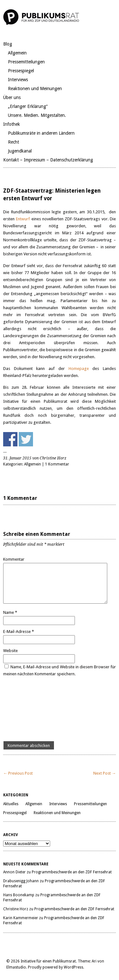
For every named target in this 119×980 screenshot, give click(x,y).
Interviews (18, 80)
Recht (13, 142)
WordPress (73, 967)
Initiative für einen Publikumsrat (48, 961)
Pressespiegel (21, 71)
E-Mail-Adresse (19, 632)
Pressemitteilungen (26, 62)
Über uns (12, 97)
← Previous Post (18, 773)
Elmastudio (16, 967)
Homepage (79, 369)
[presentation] (29, 709)
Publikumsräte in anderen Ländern (41, 133)
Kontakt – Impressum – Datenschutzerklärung (48, 160)
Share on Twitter (26, 439)
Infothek (12, 124)
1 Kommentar (57, 464)
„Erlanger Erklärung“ (28, 106)
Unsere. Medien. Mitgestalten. (37, 115)
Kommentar (14, 559)
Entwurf (23, 219)
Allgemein (17, 53)
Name (10, 612)
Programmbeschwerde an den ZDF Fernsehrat (72, 872)
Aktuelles (11, 804)
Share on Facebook (10, 439)
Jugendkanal (20, 151)
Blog (8, 44)
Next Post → (105, 773)
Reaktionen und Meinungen (35, 89)
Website (10, 651)
